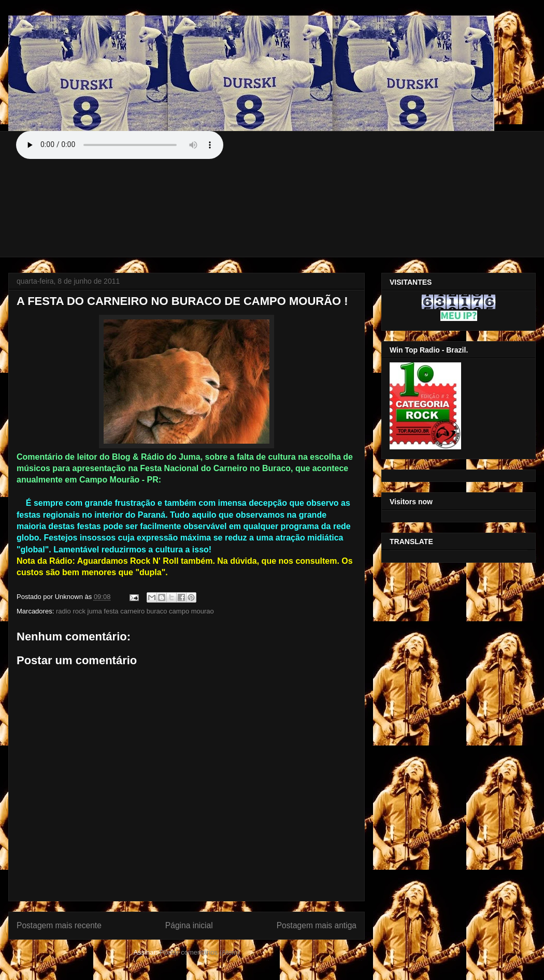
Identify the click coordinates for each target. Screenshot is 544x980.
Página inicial (189, 925)
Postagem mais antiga (317, 925)
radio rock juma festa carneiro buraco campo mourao (135, 611)
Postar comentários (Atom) (200, 952)
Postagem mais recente (59, 925)
